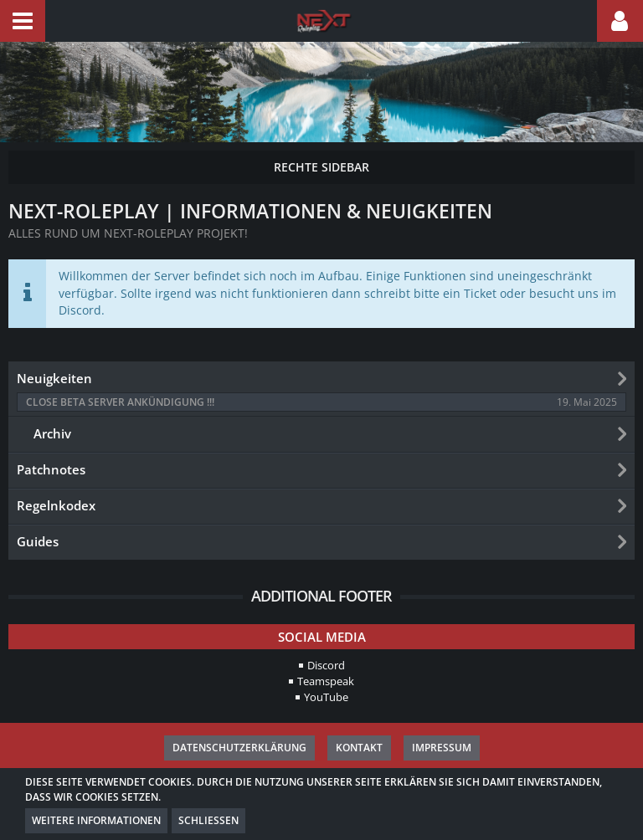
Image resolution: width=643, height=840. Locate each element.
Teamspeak (326, 681)
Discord (326, 665)
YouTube (326, 697)
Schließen (208, 820)
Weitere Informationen (96, 820)
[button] (23, 21)
